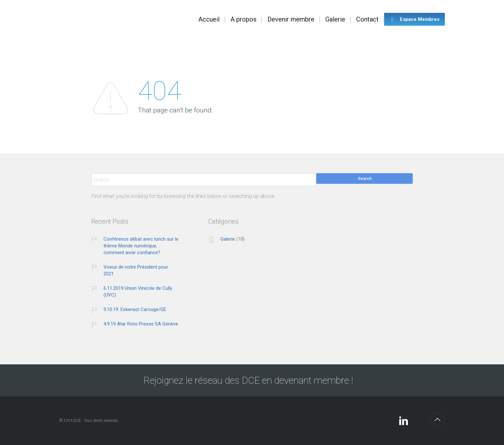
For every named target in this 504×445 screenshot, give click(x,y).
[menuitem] (209, 19)
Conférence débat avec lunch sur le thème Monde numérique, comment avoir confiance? (141, 246)
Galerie (228, 239)
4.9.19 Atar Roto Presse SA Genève (141, 324)
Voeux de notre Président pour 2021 (136, 270)
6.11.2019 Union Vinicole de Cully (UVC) (138, 292)
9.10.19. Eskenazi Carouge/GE (135, 309)
